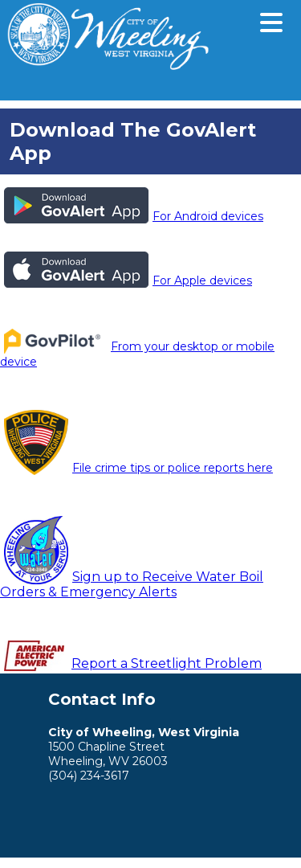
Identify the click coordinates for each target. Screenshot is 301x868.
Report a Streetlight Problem (167, 663)
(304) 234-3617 (89, 776)
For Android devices (134, 216)
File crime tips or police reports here (138, 468)
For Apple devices (128, 280)
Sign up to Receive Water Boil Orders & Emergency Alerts (132, 584)
